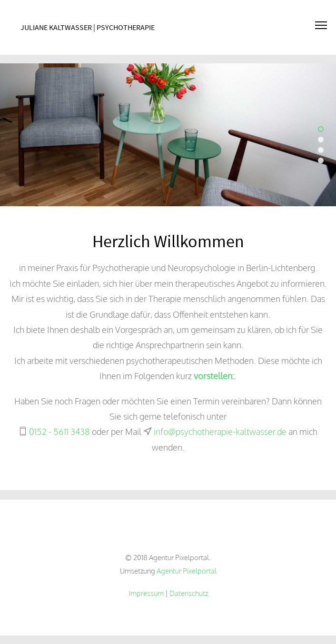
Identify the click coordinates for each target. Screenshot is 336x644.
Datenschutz (189, 593)
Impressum (146, 593)
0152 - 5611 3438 (59, 432)
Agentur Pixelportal (187, 571)
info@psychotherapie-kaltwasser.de (220, 432)
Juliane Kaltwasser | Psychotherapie (88, 27)
